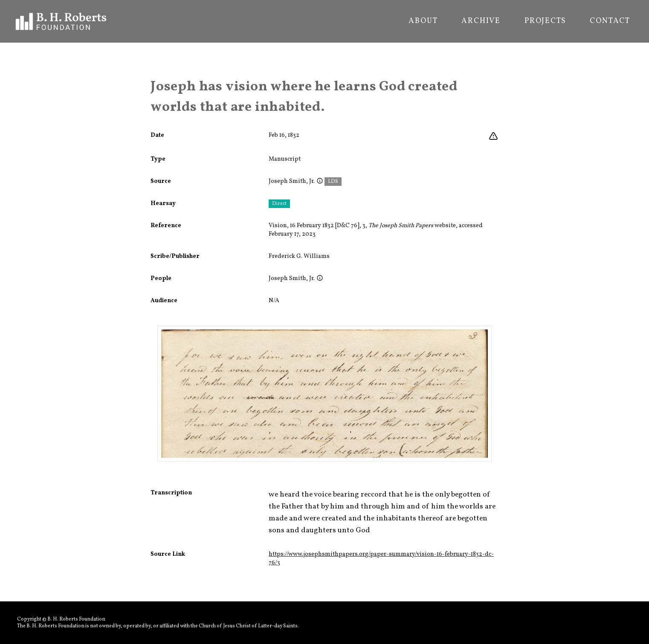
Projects (545, 21)
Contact (610, 21)
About (423, 21)
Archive (481, 21)
